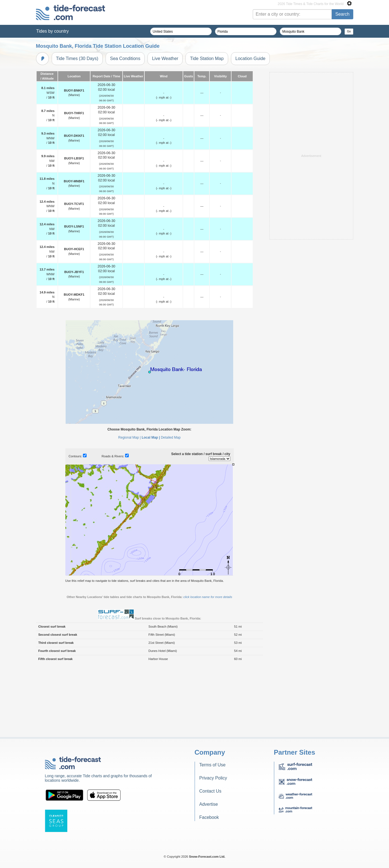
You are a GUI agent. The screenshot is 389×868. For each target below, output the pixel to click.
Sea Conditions (125, 58)
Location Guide (250, 58)
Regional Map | (129, 507)
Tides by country (53, 31)
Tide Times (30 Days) (77, 58)
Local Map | (151, 507)
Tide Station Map (207, 58)
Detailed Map (171, 507)
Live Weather (165, 58)
